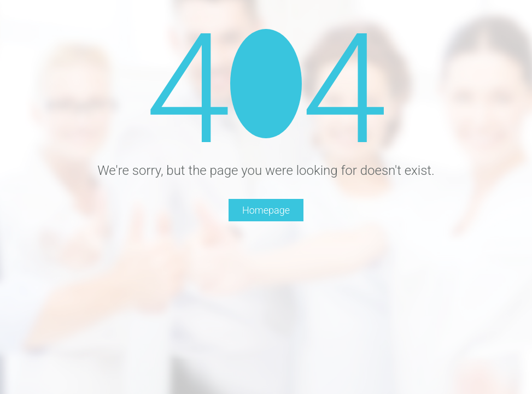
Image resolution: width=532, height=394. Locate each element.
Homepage (266, 210)
